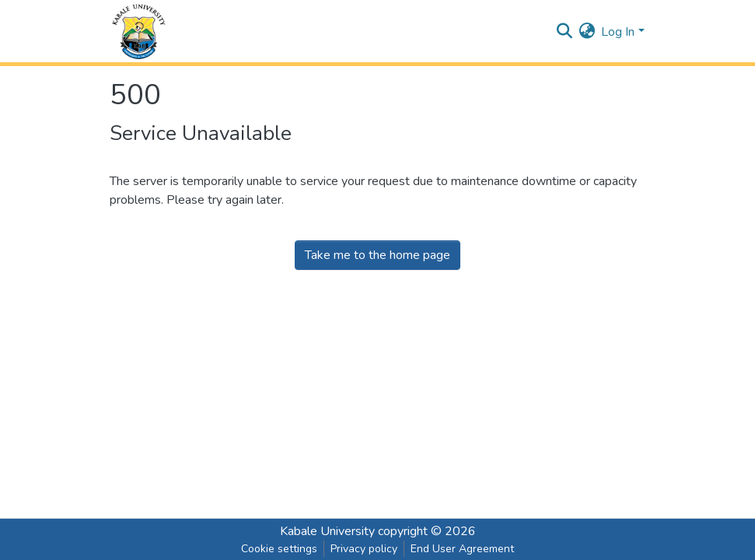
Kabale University (327, 531)
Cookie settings (279, 549)
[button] (587, 32)
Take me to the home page (377, 255)
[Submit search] (564, 32)
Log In (618, 32)
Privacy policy (364, 549)
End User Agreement (462, 549)
